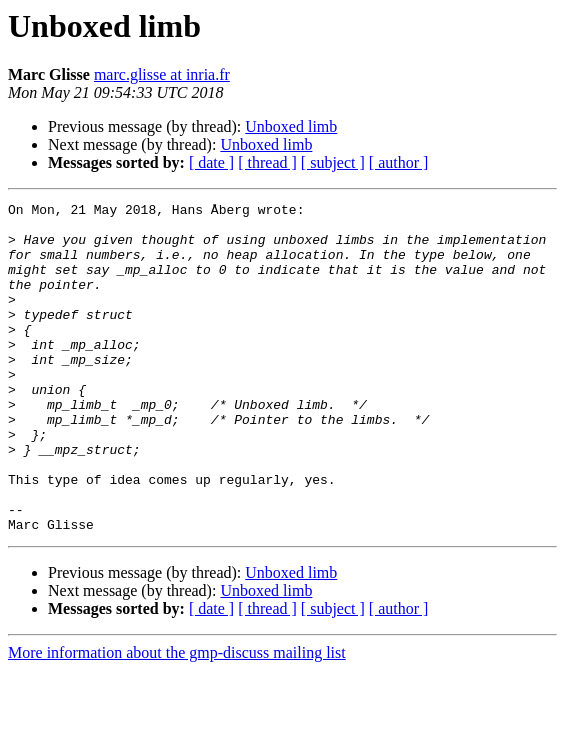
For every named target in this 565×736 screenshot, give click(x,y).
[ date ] (211, 162)
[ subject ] (333, 162)
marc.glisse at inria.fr (162, 74)
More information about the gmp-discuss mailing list (177, 718)
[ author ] (399, 162)
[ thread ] (267, 162)
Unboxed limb (291, 126)
